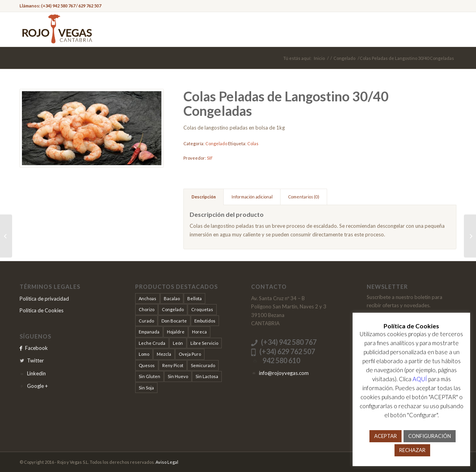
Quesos (147, 365)
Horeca (199, 332)
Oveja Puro (190, 354)
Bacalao (172, 298)
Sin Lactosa (207, 376)
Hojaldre (176, 332)
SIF (210, 158)
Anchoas (148, 298)
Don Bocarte (174, 321)
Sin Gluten (149, 376)
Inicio (319, 58)
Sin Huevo (178, 376)
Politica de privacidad (44, 299)
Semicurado (203, 365)
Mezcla (164, 354)
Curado (146, 321)
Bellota (195, 298)
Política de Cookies (42, 310)
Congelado (344, 58)
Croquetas (202, 309)
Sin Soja (146, 388)
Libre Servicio (204, 343)
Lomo (144, 354)
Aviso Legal (167, 462)
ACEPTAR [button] (386, 436)
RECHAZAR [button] (412, 450)
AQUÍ (420, 379)
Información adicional (252, 197)
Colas (253, 143)
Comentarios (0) (304, 197)
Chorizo (147, 309)
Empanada (149, 332)
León (178, 343)
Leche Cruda (152, 343)
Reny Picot (173, 365)
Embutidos (205, 321)
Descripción (204, 197)
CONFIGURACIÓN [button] (430, 436)
